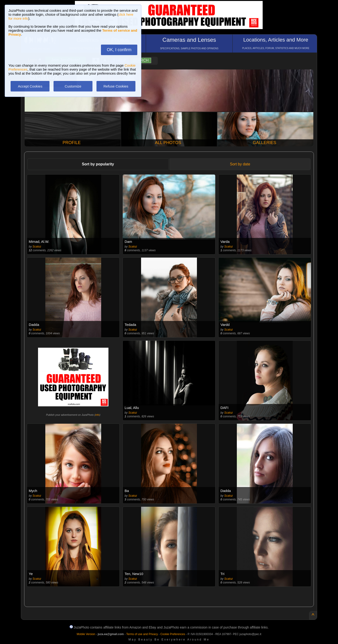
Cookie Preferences (173, 634)
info (97, 415)
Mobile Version (86, 634)
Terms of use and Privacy (142, 634)
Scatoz (37, 247)
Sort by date (240, 164)
